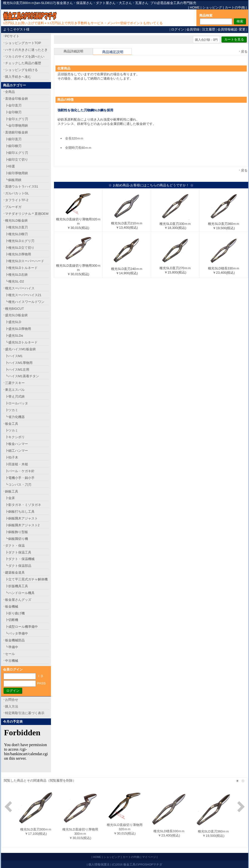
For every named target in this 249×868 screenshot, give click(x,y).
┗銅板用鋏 (13, 180)
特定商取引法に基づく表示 (25, 713)
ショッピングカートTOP (23, 43)
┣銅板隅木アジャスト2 (22, 525)
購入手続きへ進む (18, 77)
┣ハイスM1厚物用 (19, 363)
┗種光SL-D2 (15, 281)
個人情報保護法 (99, 864)
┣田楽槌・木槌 (17, 464)
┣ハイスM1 (14, 356)
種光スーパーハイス (20, 288)
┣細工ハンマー (17, 451)
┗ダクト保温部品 (18, 566)
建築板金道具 (15, 572)
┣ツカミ (12, 410)
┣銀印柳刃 (13, 146)
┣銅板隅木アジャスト (21, 518)
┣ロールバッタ (17, 403)
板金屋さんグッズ (18, 600)
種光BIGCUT (15, 309)
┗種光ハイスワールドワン (25, 302)
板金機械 (12, 606)
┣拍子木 (12, 457)
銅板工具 (12, 491)
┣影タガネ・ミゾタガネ (23, 505)
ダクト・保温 (15, 546)
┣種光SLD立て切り (20, 248)
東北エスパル (15, 390)
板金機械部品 (15, 640)
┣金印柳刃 (13, 112)
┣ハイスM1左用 (17, 370)
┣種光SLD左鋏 (16, 275)
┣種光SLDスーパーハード (25, 261)
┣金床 (10, 498)
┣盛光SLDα (14, 336)
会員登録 (193, 29)
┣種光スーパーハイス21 (23, 295)
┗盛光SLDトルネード (21, 342)
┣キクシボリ (15, 437)
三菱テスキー (15, 383)
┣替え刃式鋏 (15, 396)
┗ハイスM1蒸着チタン (22, 376)
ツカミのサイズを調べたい (25, 57)
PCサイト (12, 36)
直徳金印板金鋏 (17, 99)
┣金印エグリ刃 (17, 119)
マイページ (149, 857)
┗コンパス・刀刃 (18, 485)
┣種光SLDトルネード (21, 268)
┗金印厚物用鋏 (17, 126)
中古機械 (12, 661)
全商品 (10, 92)
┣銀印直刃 (13, 139)
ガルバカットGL (17, 193)
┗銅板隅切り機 (17, 539)
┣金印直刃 (13, 105)
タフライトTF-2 (17, 200)
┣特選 (10, 166)
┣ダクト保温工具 (18, 552)
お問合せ (12, 700)
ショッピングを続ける (21, 70)
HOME (195, 7)
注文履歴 (209, 29)
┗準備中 (12, 647)
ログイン (178, 29)
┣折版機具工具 (17, 586)
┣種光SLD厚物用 (18, 254)
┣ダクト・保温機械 (20, 559)
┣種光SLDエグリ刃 (20, 241)
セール (10, 654)
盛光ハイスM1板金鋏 (20, 349)
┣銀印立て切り (17, 160)
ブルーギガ (13, 207)
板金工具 (12, 424)
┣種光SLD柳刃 (16, 234)
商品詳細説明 (73, 51)
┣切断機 (12, 620)
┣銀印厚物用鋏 (17, 173)
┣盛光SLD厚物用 (18, 329)
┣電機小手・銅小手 (20, 478)
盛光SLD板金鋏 (16, 315)
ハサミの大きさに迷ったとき (26, 50)
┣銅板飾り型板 (17, 532)
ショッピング (212, 7)
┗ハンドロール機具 (20, 593)
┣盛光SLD (13, 322)
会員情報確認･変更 (231, 29)
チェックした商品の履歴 (23, 63)
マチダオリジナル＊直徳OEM (27, 214)
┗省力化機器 (15, 417)
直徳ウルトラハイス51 (22, 186)
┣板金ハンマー (17, 444)
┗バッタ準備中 (17, 633)
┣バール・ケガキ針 (20, 471)
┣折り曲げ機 (15, 613)
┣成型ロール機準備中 (21, 627)
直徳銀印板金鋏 (17, 132)
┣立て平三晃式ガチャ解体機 (26, 579)
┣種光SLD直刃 (16, 227)
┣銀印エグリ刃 (17, 153)
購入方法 (12, 706)
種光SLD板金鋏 (16, 220)
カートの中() (235, 7)
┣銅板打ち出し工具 (20, 512)
